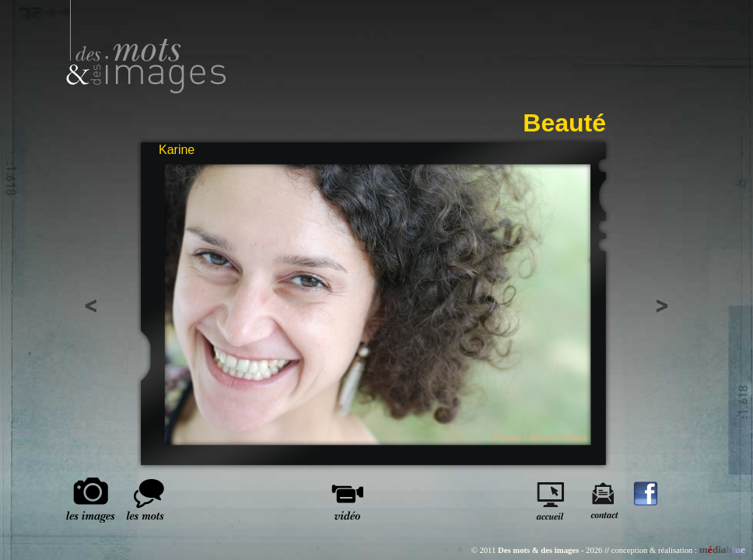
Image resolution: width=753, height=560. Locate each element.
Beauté (564, 123)
